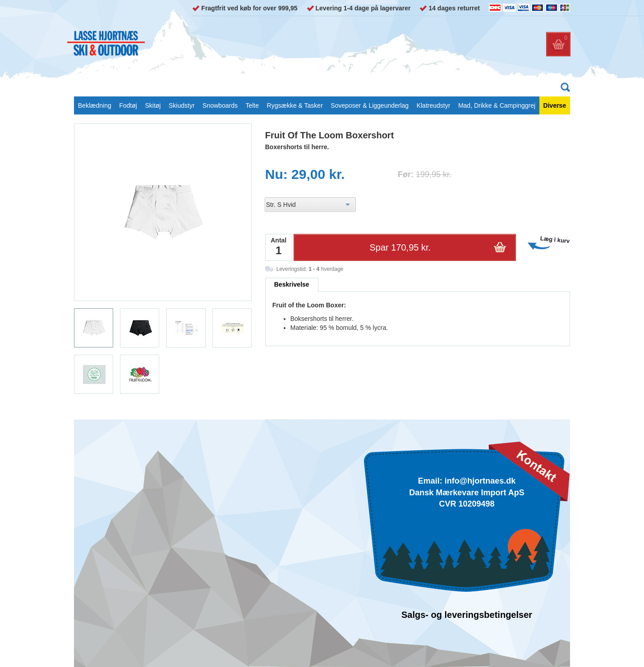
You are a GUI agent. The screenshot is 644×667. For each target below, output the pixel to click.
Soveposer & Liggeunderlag (370, 105)
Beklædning (95, 105)
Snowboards (220, 105)
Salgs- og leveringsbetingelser (467, 615)
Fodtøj (128, 105)
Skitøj (153, 105)
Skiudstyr (182, 105)
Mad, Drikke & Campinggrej (497, 105)
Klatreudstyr (434, 105)
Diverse (555, 105)
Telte (252, 105)
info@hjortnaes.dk (480, 481)
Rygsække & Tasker (295, 105)
